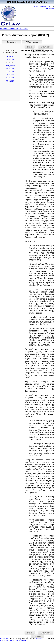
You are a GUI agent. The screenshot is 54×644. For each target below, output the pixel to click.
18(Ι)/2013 (10, 75)
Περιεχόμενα (11, 42)
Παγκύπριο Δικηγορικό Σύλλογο (13, 640)
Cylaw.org (4, 638)
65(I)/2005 (10, 69)
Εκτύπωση (46, 47)
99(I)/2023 (10, 81)
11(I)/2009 (10, 72)
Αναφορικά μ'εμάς (46, 6)
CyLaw (36, 6)
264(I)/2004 (10, 66)
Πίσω (30, 47)
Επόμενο (37, 636)
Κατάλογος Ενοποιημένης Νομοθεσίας (15, 29)
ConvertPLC (41, 638)
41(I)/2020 (10, 78)
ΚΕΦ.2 (10, 56)
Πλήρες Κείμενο (32, 42)
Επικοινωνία (49, 8)
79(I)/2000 (10, 59)
